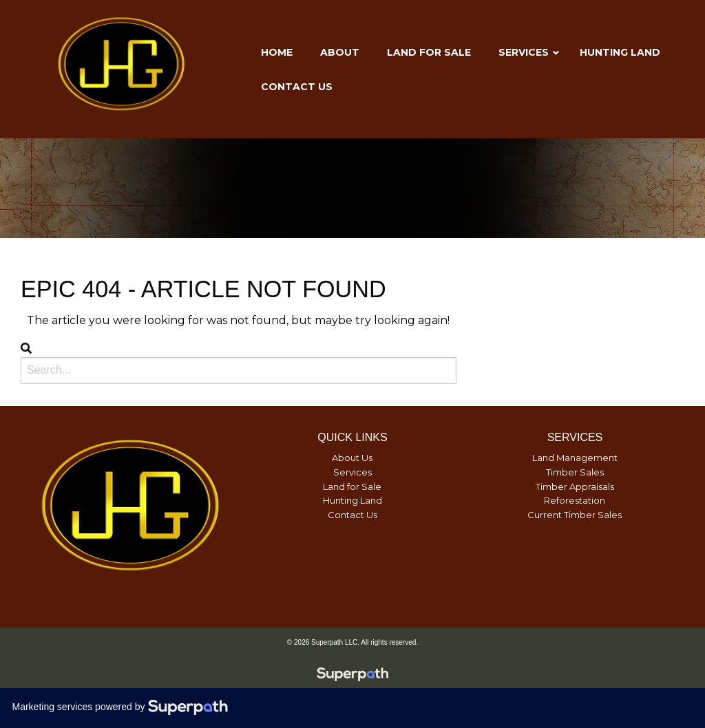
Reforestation (575, 500)
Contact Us (352, 515)
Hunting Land (352, 500)
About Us (352, 458)
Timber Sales (575, 472)
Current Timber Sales (575, 515)
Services (352, 472)
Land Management (575, 458)
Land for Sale (352, 486)
